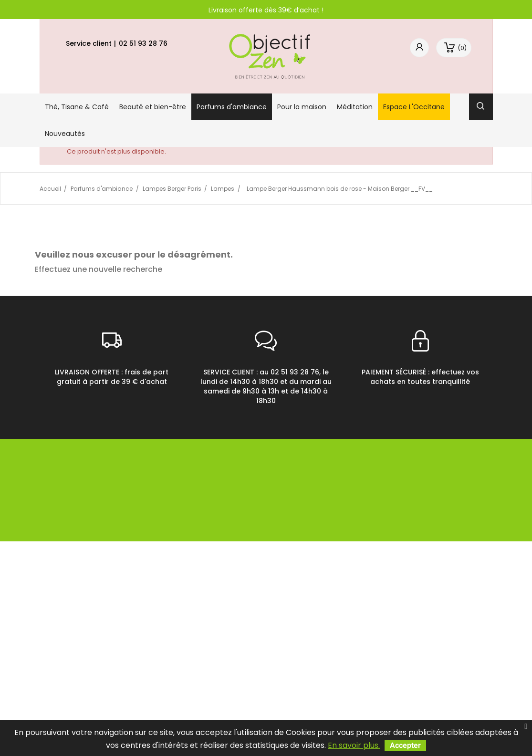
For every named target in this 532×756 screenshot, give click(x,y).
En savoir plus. (354, 745)
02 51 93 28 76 (143, 43)
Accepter (405, 745)
